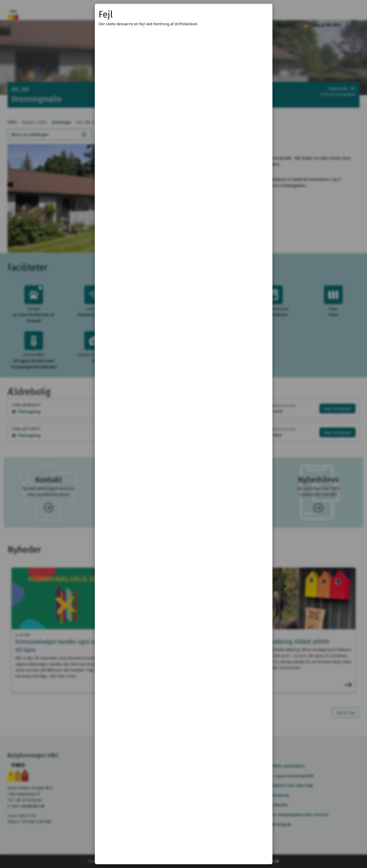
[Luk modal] (263, 13)
